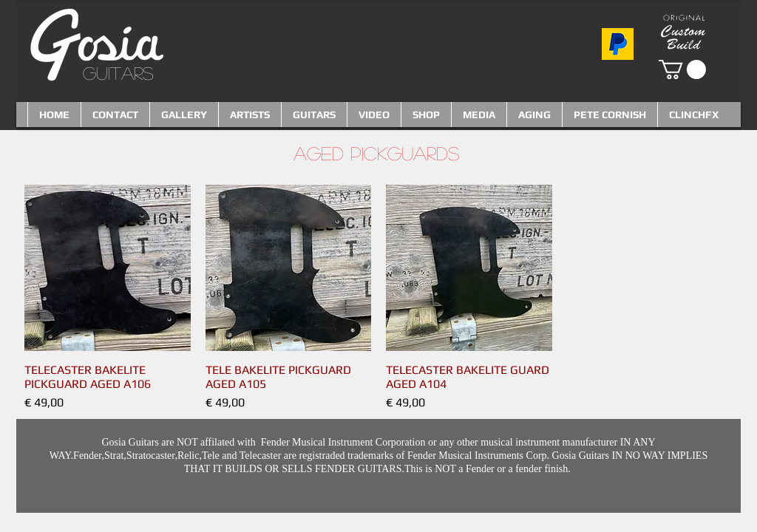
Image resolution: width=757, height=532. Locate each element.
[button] (682, 69)
